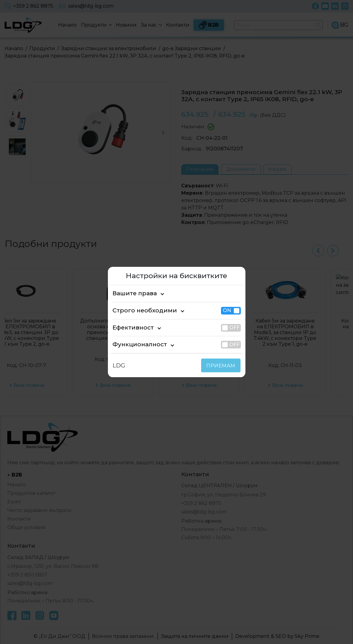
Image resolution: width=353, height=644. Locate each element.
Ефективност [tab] (130, 328)
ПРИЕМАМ (222, 366)
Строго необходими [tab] (139, 310)
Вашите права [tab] (132, 293)
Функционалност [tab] (135, 345)
